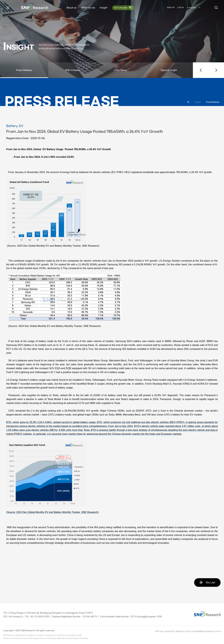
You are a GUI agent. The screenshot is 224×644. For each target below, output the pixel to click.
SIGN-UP (171, 8)
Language (194, 8)
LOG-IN (180, 8)
